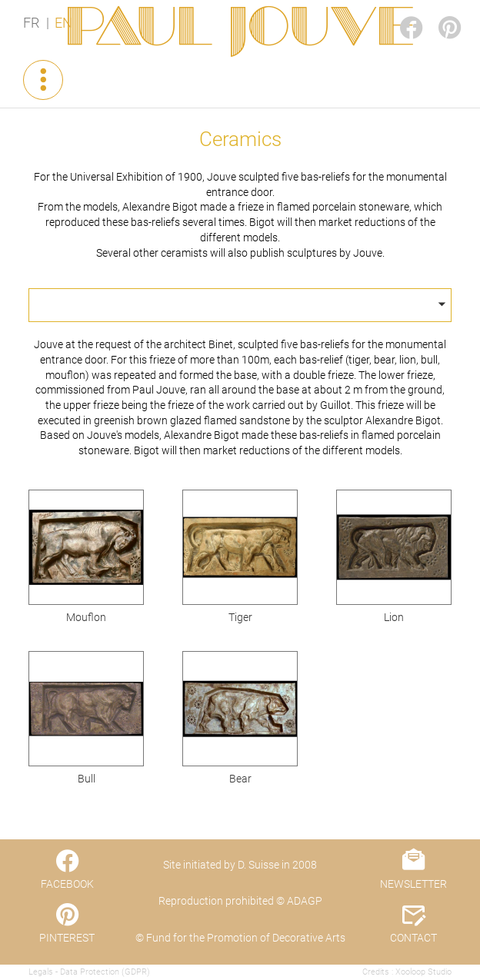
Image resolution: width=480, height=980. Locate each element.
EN (63, 23)
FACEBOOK (398, 13)
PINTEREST (437, 13)
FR (31, 23)
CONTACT (413, 938)
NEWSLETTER (413, 884)
